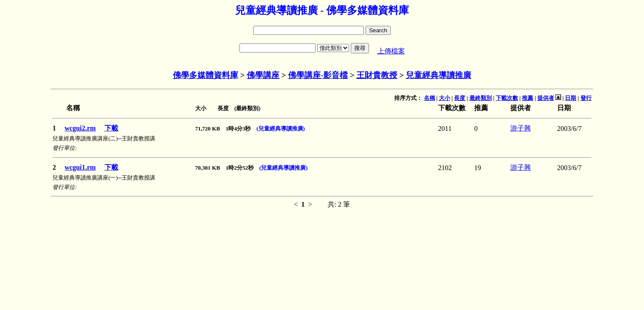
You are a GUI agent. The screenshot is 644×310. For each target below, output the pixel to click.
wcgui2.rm (80, 128)
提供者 (546, 98)
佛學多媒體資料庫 (205, 75)
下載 (111, 128)
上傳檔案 (391, 51)
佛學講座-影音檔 (318, 75)
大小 (445, 98)
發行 (586, 98)
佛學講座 (263, 75)
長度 (460, 98)
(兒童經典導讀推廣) (281, 129)
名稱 (429, 98)
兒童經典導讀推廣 (439, 75)
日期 (570, 98)
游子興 (521, 128)
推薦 (527, 98)
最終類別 (481, 98)
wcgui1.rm (80, 167)
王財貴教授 (377, 75)
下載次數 (507, 98)
